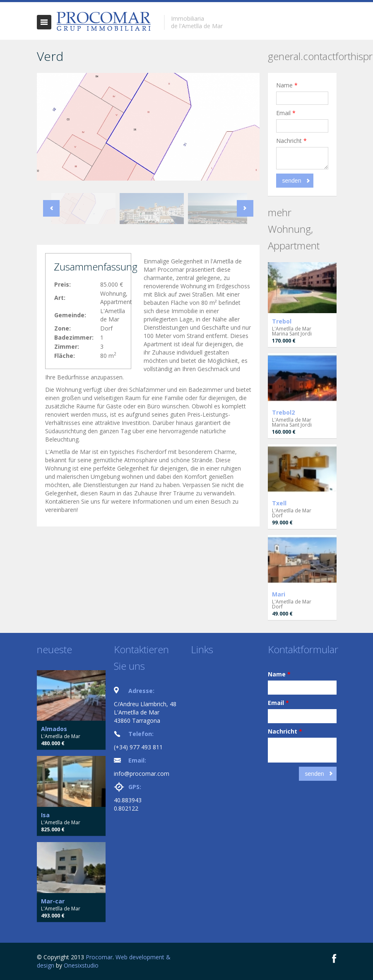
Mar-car (53, 901)
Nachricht (291, 141)
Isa (45, 815)
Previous (51, 208)
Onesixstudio (81, 965)
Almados (54, 729)
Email (286, 113)
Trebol (282, 321)
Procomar (99, 957)
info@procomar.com (142, 774)
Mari (279, 594)
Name (287, 85)
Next (245, 208)
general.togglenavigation (44, 22)
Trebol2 (283, 412)
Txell (279, 503)
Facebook (334, 958)
